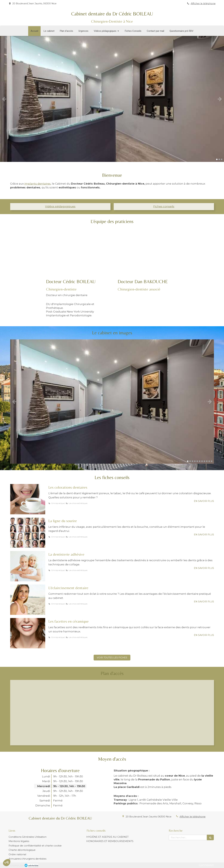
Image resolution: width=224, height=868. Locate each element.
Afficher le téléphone (203, 4)
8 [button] (204, 461)
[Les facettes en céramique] (28, 633)
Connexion (206, 865)
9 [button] (207, 461)
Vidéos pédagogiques (60, 206)
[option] (112, 99)
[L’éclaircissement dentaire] (28, 600)
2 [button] (219, 159)
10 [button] (209, 461)
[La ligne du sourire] (28, 533)
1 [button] (217, 159)
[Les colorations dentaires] (28, 499)
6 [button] (200, 461)
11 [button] (212, 461)
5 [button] (197, 461)
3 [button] (222, 159)
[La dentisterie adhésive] (28, 566)
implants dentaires (37, 184)
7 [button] (202, 461)
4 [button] (195, 461)
